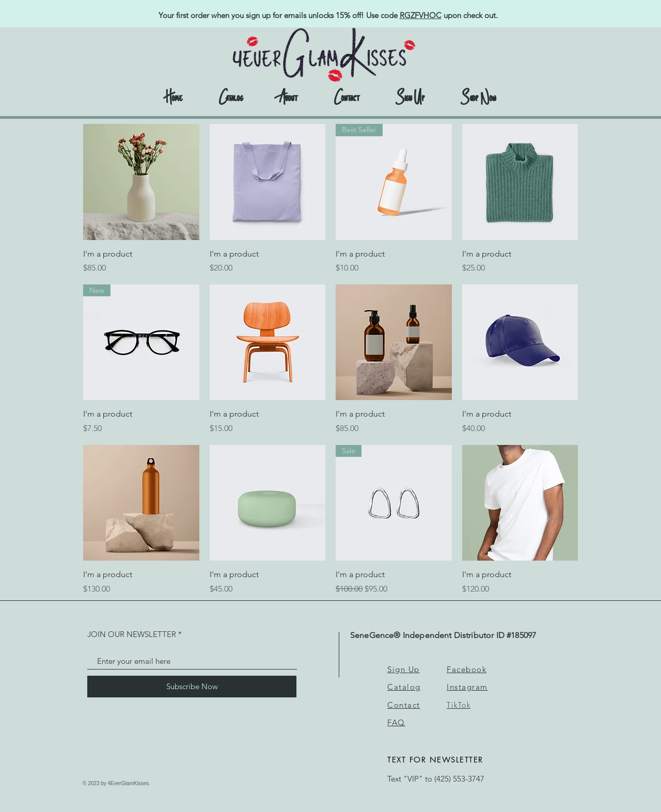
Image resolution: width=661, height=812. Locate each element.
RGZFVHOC (421, 15)
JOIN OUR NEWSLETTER (132, 634)
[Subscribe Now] (192, 687)
